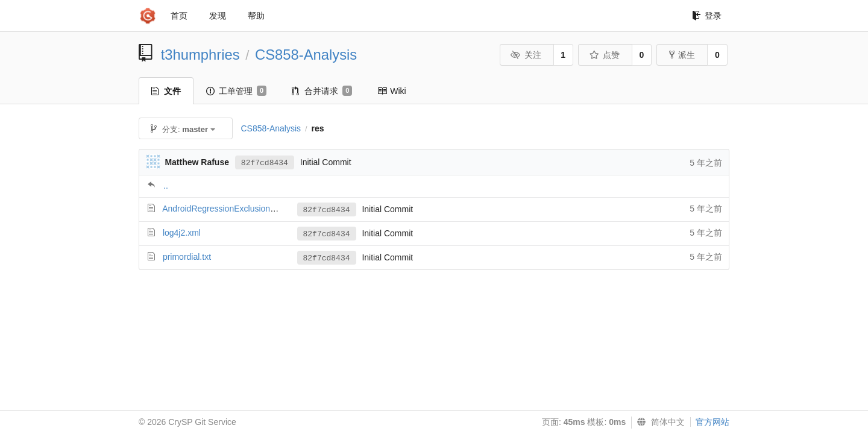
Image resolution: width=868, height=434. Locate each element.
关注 (526, 55)
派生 (682, 55)
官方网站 (712, 422)
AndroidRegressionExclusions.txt (224, 209)
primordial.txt (187, 257)
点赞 (604, 55)
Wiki (392, 91)
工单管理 (236, 91)
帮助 (256, 16)
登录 (707, 16)
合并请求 (322, 91)
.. (166, 186)
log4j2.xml (182, 233)
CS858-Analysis (306, 55)
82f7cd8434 (265, 163)
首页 (179, 16)
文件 (166, 91)
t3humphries (200, 55)
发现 (218, 16)
